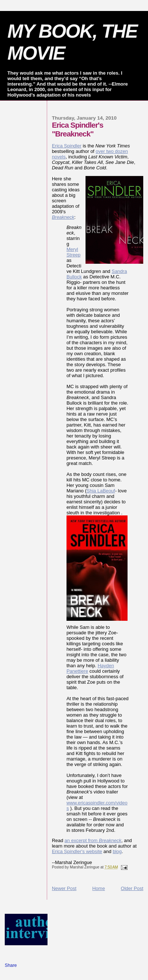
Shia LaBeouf (101, 491)
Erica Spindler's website (77, 851)
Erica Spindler (67, 146)
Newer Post (64, 888)
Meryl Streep (73, 252)
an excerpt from (93, 840)
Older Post (132, 888)
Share (11, 965)
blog (117, 851)
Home (98, 888)
